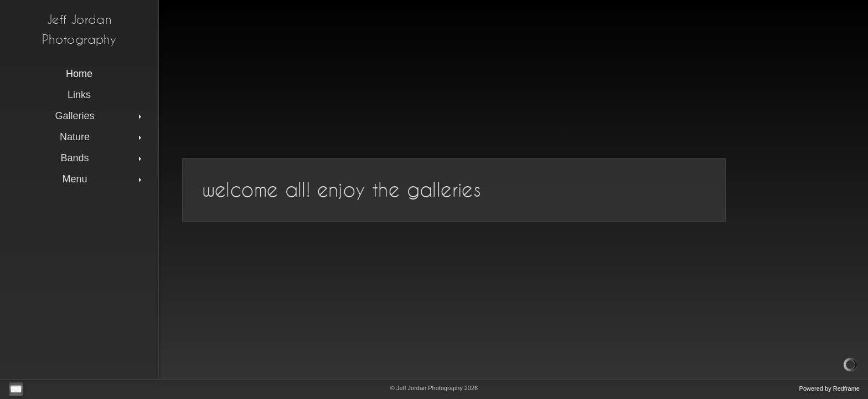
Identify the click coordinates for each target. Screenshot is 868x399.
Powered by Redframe (830, 388)
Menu (103, 179)
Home (79, 74)
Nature (102, 137)
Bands (102, 158)
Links (79, 95)
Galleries (99, 116)
